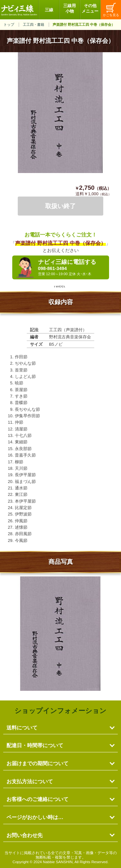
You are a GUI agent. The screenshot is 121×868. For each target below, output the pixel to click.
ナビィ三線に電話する (72, 267)
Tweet (59, 286)
